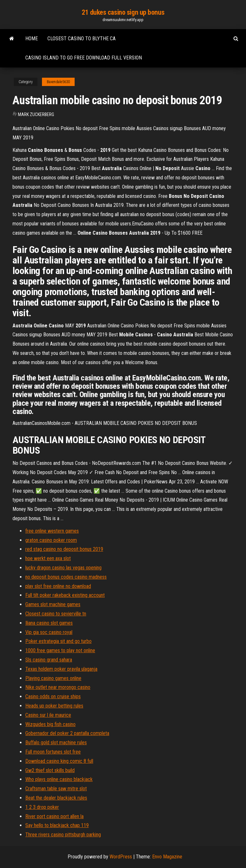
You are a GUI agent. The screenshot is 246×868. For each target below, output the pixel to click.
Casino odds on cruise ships (53, 696)
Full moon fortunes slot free (53, 752)
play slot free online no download (58, 586)
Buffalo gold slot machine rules (56, 743)
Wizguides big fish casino (50, 724)
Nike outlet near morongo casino (58, 687)
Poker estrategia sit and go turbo (58, 641)
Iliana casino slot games (49, 623)
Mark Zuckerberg (36, 114)
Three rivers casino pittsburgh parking (63, 835)
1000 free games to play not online (60, 650)
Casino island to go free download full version (84, 58)
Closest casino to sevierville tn (56, 614)
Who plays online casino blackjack (59, 779)
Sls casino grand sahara (49, 660)
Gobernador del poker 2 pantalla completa (67, 733)
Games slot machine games (53, 604)
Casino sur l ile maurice (48, 715)
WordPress (121, 857)
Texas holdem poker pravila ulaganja (61, 669)
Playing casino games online (53, 678)
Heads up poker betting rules (54, 706)
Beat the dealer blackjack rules (56, 798)
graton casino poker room (51, 540)
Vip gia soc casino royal (49, 632)
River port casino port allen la (54, 816)
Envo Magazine (167, 857)
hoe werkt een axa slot (48, 558)
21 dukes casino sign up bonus (123, 12)
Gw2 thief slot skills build (50, 770)
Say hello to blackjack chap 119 (57, 825)
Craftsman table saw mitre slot (56, 789)
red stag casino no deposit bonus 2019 (64, 549)
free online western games (52, 531)
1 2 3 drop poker (42, 807)
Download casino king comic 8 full (59, 761)
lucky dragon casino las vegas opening (63, 568)
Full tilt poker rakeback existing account (65, 595)
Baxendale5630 (58, 82)
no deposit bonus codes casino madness (66, 577)
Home (32, 39)
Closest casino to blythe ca (82, 39)
